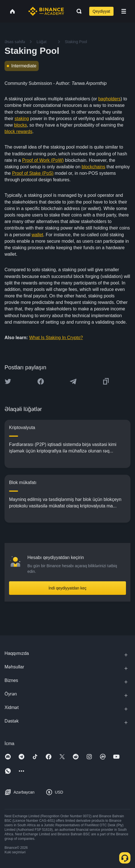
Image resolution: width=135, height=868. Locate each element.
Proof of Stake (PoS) (33, 173)
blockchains (93, 167)
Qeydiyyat (101, 11)
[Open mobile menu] (124, 11)
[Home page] (46, 11)
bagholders (109, 99)
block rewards (18, 132)
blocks (20, 125)
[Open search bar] (77, 11)
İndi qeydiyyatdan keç (68, 588)
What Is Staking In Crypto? (56, 338)
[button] (124, 11)
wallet (37, 235)
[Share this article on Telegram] (73, 381)
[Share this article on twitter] (8, 381)
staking (22, 119)
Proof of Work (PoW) (43, 160)
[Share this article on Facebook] (41, 381)
